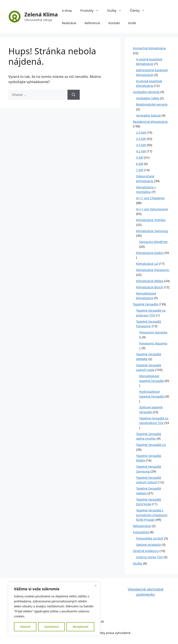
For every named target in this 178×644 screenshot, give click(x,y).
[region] (54, 609)
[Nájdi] (74, 95)
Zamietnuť (51, 627)
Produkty (91, 10)
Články (139, 10)
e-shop (67, 10)
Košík (132, 23)
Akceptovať (80, 627)
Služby (116, 10)
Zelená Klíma (41, 14)
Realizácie (69, 23)
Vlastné (25, 627)
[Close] (96, 586)
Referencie (92, 23)
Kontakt (114, 23)
